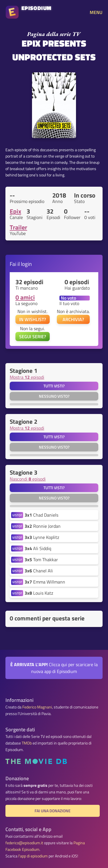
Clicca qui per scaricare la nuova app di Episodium (54, 668)
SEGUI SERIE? (33, 337)
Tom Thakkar (41, 560)
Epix (15, 211)
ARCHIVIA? (73, 319)
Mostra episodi (27, 377)
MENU (96, 12)
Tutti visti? (54, 386)
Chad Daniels (41, 515)
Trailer (18, 227)
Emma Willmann (45, 582)
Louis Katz (39, 593)
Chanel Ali (39, 571)
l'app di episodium (33, 856)
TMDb (27, 743)
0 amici (25, 297)
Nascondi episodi (28, 479)
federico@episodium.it (24, 843)
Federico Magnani (37, 707)
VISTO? (17, 515)
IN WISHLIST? (33, 319)
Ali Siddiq (38, 548)
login (26, 264)
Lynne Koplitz (42, 537)
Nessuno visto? (54, 396)
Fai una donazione (53, 811)
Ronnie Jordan (43, 526)
